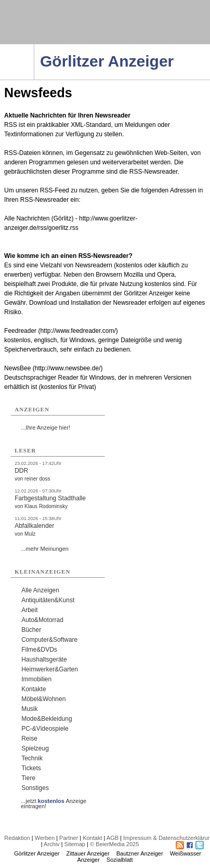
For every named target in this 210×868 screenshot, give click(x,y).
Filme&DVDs (39, 650)
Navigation (34, 47)
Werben (45, 838)
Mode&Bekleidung (47, 719)
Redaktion (17, 838)
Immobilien (36, 679)
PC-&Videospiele (45, 729)
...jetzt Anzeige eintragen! (54, 801)
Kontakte (34, 689)
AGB (113, 838)
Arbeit (29, 610)
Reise (29, 739)
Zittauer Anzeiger (88, 853)
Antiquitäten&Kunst (48, 600)
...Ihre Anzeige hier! (45, 427)
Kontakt (92, 838)
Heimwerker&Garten (50, 669)
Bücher (31, 630)
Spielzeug (35, 748)
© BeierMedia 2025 (114, 844)
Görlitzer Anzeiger (37, 853)
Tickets (31, 768)
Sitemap (75, 844)
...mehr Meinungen (45, 549)
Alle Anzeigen (40, 590)
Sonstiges (35, 788)
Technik (32, 758)
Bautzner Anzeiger (140, 853)
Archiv (52, 844)
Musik (29, 709)
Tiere (28, 778)
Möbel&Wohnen (43, 699)
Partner (69, 838)
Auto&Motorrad (42, 620)
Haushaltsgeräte (44, 659)
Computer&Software (49, 640)
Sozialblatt (120, 860)
